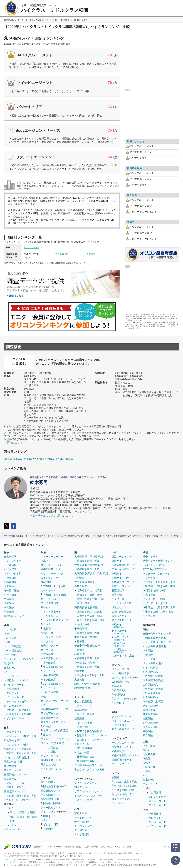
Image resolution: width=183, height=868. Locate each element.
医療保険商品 (150, 672)
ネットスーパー (50, 599)
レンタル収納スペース (56, 620)
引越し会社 (47, 633)
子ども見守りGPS (51, 769)
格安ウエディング (122, 747)
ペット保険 (10, 595)
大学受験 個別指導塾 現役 (89, 565)
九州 (34, 753)
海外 (53, 816)
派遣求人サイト (120, 616)
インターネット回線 (154, 599)
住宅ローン (10, 668)
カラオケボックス (122, 799)
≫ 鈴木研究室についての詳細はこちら (51, 516)
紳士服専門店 (82, 822)
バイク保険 (10, 569)
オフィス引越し (50, 747)
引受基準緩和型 (154, 680)
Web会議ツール (121, 682)
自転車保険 (10, 582)
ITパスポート (94, 740)
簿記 (87, 727)
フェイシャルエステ (123, 721)
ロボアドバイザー (14, 718)
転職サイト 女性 (121, 578)
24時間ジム (81, 787)
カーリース (47, 650)
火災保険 (9, 586)
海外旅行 (61, 786)
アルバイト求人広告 (123, 656)
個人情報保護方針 (74, 847)
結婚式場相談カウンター (125, 755)
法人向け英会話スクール (88, 765)
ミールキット (48, 590)
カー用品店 (81, 830)
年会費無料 (13, 689)
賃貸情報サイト (13, 766)
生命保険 (9, 599)
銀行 (9, 642)
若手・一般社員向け (125, 699)
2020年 (59, 459)
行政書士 (82, 735)
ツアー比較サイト (51, 808)
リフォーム (10, 779)
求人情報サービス (122, 620)
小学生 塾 (80, 654)
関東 (134, 782)
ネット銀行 (10, 655)
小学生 (101, 675)
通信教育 (79, 671)
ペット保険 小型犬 (153, 663)
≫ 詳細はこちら (13, 442)
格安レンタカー (50, 646)
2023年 (28, 459)
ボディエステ (119, 725)
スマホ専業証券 (13, 646)
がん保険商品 (150, 697)
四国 (148, 590)
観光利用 (48, 829)
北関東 (21, 812)
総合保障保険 (150, 723)
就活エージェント (122, 557)
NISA (7, 634)
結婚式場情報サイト (123, 760)
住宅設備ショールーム (16, 774)
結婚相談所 (118, 751)
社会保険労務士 (96, 731)
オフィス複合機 (50, 756)
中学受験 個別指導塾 (86, 637)
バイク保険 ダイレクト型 (157, 642)
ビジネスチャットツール (125, 678)
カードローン (11, 676)
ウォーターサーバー (52, 557)
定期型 (159, 676)
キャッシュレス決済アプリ (19, 701)
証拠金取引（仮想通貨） (20, 714)
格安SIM (150, 573)
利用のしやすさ (136, 141)
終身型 (149, 676)
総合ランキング (32, 247)
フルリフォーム (15, 783)
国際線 (57, 803)
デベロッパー (14, 829)
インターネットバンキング (19, 659)
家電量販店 (81, 813)
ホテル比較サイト (51, 795)
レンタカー (47, 641)
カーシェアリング (51, 637)
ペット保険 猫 (151, 668)
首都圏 (10, 753)
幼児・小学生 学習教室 (87, 684)
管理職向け (120, 695)
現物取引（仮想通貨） (19, 710)
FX (6, 672)
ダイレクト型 (14, 561)
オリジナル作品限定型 (56, 730)
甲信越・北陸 (94, 595)
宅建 (79, 727)
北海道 (81, 590)
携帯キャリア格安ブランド (158, 561)
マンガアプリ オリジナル (55, 739)
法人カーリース (120, 669)
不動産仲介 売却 (13, 732)
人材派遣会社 (119, 651)
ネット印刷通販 (120, 673)
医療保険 (9, 603)
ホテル (44, 820)
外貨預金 (9, 663)
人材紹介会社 (119, 644)
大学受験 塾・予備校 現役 (89, 557)
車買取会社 (47, 654)
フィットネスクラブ (86, 783)
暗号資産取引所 (13, 706)
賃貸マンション (13, 770)
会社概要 (38, 847)
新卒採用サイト (120, 632)
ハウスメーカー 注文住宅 (17, 800)
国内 (46, 816)
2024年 (18, 459)
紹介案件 (91, 254)
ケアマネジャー (98, 735)
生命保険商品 (150, 685)
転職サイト (118, 573)
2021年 (49, 459)
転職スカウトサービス (124, 582)
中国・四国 (31, 817)
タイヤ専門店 (82, 834)
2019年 (69, 459)
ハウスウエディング (123, 743)
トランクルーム (50, 616)
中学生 (91, 675)
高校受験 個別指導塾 (86, 607)
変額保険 (148, 731)
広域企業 (150, 595)
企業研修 (117, 686)
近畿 (26, 753)
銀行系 (10, 680)
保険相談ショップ (14, 616)
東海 (19, 753)
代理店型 (11, 565)
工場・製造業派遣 (122, 612)
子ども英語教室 (83, 701)
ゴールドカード (15, 697)
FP (78, 723)
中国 (173, 586)
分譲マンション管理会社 (18, 749)
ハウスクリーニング (52, 573)
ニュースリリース (54, 847)
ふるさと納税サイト (52, 612)
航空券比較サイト (51, 791)
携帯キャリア (150, 557)
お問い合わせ (91, 847)
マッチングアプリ (122, 764)
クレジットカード (14, 685)
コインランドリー (51, 578)
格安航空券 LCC (50, 799)
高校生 (81, 675)
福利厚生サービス (51, 760)
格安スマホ (164, 573)
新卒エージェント (122, 638)
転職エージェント (122, 586)
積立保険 (148, 735)
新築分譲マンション (15, 791)
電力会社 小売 (49, 764)
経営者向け (120, 690)
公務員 (81, 740)
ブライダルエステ (122, 716)
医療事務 (87, 723)
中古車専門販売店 (53, 667)
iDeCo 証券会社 (13, 651)
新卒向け (119, 703)
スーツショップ (83, 826)
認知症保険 (149, 710)
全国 (132, 794)
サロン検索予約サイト (124, 729)
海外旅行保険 (11, 590)
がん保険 (9, 607)
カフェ (44, 705)
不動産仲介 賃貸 (13, 762)
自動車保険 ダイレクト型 (157, 634)
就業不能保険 (150, 706)
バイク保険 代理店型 (154, 646)
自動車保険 (10, 557)
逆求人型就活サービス (124, 565)
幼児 (79, 706)
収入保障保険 (153, 693)
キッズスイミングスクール (88, 796)
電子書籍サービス (51, 718)
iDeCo (146, 763)
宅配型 (47, 629)
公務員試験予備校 (84, 761)
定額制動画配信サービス (55, 709)
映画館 (115, 777)
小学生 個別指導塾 (85, 663)
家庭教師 (79, 680)
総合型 (47, 726)
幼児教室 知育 (82, 688)
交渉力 (27, 258)
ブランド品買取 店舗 (52, 743)
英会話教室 (81, 710)
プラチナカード (157, 805)
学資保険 (9, 612)
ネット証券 (10, 629)
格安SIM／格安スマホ (155, 569)
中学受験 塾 (81, 629)
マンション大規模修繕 (16, 757)
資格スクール (82, 744)
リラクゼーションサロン (88, 791)
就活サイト (118, 561)
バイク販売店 (48, 680)
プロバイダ (149, 578)
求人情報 (127, 847)
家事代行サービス (51, 569)
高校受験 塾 (81, 586)
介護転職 (117, 595)
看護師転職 (118, 590)
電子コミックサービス (53, 722)
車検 (43, 697)
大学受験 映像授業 (85, 582)
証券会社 (11, 638)
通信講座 (79, 718)
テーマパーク (119, 803)
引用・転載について (110, 847)
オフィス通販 (48, 752)
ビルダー (11, 808)
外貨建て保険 (150, 714)
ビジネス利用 (51, 825)
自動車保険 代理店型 (154, 638)
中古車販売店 (48, 663)
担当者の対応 (62, 254)
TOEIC (81, 731)
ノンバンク (23, 680)
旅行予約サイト (50, 782)
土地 (34, 736)
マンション (13, 736)
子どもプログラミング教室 (89, 769)
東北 (12, 812)
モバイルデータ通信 (154, 565)
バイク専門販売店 (53, 684)
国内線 (47, 803)
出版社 (47, 735)
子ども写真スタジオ (52, 713)
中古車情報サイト (51, 658)
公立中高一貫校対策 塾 (87, 646)
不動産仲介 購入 (13, 740)
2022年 (38, 459)
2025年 (8, 459)
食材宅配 (46, 582)
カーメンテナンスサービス (56, 701)
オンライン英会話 (84, 714)
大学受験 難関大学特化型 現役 (91, 573)
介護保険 (148, 718)
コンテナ (48, 624)
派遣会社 (117, 607)
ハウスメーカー (15, 825)
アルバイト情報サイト (124, 569)
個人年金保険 (150, 727)
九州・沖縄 (83, 603)
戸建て (25, 736)
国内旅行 (48, 786)
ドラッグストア (83, 818)
